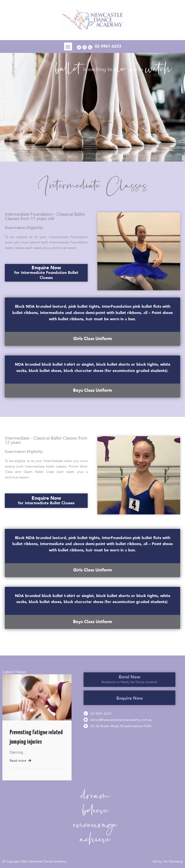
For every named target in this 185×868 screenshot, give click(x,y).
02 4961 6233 (101, 714)
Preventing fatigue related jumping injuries (36, 737)
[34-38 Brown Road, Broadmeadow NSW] (86, 726)
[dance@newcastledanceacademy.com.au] (86, 720)
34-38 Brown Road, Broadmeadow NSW (121, 726)
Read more (20, 761)
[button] (67, 46)
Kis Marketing (173, 861)
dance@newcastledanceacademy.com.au (121, 720)
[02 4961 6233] (86, 713)
